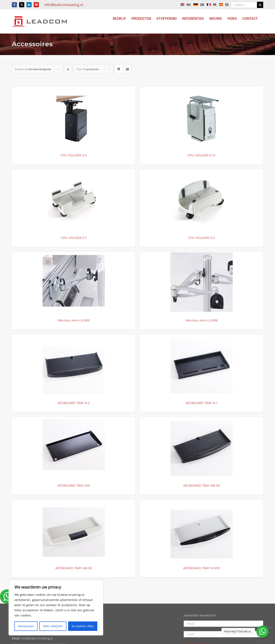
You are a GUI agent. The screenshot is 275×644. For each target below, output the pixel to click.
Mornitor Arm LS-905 (74, 320)
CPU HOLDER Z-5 (74, 155)
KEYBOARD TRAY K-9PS (202, 568)
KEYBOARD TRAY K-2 (74, 403)
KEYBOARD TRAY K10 (74, 486)
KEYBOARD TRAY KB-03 (202, 486)
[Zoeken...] (244, 5)
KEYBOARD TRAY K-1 (201, 403)
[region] (56, 608)
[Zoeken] (260, 5)
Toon (88, 69)
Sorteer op (33, 69)
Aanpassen (26, 626)
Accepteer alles (83, 626)
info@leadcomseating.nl (64, 5)
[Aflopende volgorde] (68, 69)
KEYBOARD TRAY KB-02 (74, 568)
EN (184, 5)
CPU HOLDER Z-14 (201, 155)
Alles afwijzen (53, 626)
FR (211, 5)
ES (223, 5)
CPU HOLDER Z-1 (74, 238)
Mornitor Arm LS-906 (202, 320)
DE (198, 5)
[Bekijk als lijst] (127, 69)
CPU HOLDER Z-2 (201, 238)
